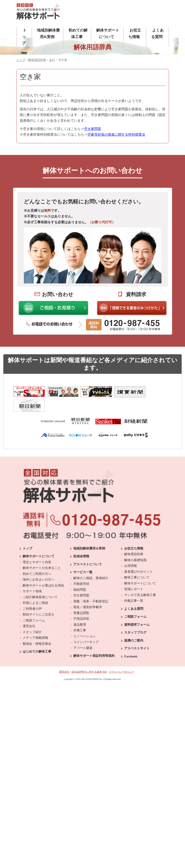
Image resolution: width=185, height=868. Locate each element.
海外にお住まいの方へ (39, 565)
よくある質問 (134, 594)
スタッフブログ (135, 618)
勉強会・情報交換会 (37, 629)
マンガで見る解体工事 (140, 580)
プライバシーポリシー (122, 657)
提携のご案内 (134, 626)
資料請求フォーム (137, 610)
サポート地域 (32, 577)
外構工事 (80, 616)
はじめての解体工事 (37, 637)
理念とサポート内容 (37, 548)
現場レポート (134, 575)
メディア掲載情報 (35, 623)
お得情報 (131, 551)
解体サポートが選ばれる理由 (43, 571)
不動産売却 (81, 569)
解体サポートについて (39, 542)
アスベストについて (88, 550)
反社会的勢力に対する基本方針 (89, 657)
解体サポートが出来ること (42, 553)
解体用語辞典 (37, 60)
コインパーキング (86, 628)
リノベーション (84, 622)
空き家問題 (81, 581)
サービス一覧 (83, 558)
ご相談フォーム (34, 606)
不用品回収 (81, 604)
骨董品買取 (81, 598)
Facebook (131, 642)
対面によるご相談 (35, 588)
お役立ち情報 (134, 534)
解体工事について (137, 563)
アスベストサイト (137, 634)
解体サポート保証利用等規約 (94, 641)
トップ (24, 37)
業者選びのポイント (138, 557)
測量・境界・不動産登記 (91, 587)
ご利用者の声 (32, 594)
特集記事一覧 (134, 586)
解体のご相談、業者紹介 (91, 563)
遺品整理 (80, 610)
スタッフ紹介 (32, 617)
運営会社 (29, 612)
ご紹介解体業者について (40, 582)
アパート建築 (83, 633)
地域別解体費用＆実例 (89, 534)
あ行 (52, 60)
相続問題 (80, 575)
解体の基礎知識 (135, 545)
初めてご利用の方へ (37, 559)
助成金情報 (81, 542)
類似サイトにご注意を (39, 600)
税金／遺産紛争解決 (88, 593)
